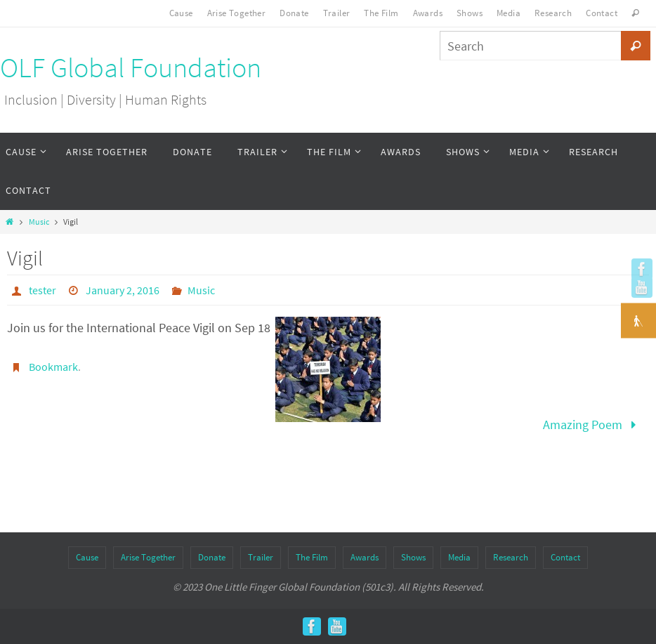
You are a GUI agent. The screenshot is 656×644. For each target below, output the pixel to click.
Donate (294, 13)
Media (509, 13)
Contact (602, 13)
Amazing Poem (593, 425)
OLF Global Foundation (131, 68)
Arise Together (237, 13)
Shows (470, 13)
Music (39, 222)
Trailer (337, 13)
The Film (381, 13)
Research (553, 13)
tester (42, 290)
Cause (181, 13)
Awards (428, 13)
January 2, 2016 (123, 290)
